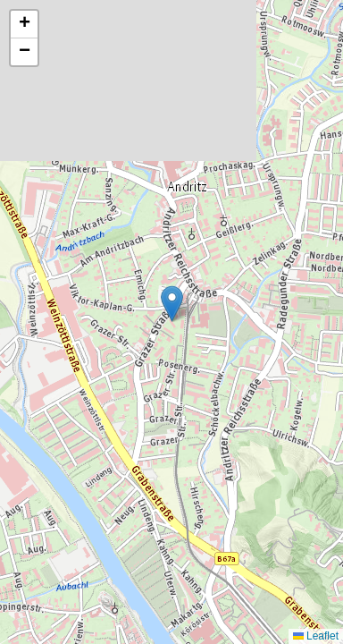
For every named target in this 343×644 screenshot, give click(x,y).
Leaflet (316, 636)
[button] (172, 304)
